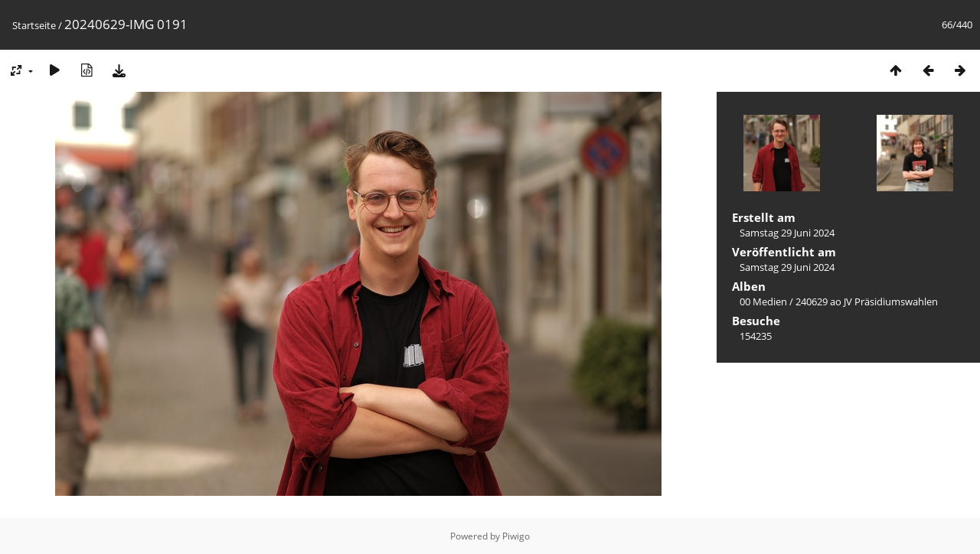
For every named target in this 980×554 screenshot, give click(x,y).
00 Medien (763, 301)
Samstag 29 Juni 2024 (787, 233)
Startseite (34, 25)
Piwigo (516, 536)
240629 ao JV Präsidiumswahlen (867, 301)
